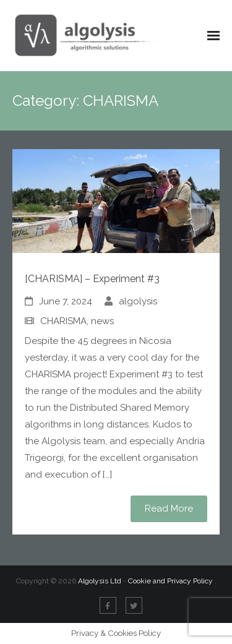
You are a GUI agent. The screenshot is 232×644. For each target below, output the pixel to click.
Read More (169, 509)
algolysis (138, 301)
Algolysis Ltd (100, 581)
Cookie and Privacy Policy (171, 581)
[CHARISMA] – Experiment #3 (92, 279)
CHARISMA (63, 321)
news (102, 321)
